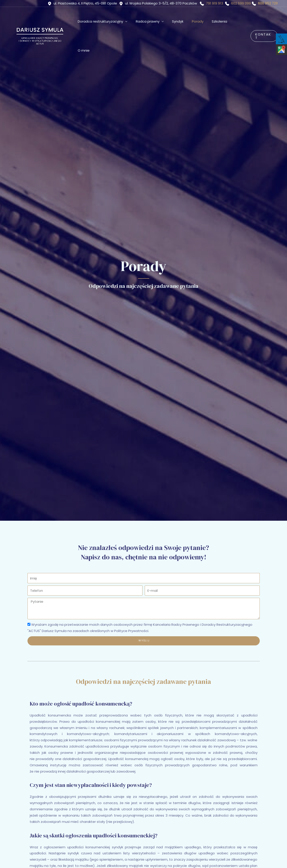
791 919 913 (215, 3)
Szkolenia (219, 21)
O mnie (240, 21)
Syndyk (181, 21)
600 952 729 (268, 3)
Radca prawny (152, 21)
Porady (199, 21)
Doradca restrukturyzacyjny (107, 21)
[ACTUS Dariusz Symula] (39, 21)
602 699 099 (241, 3)
